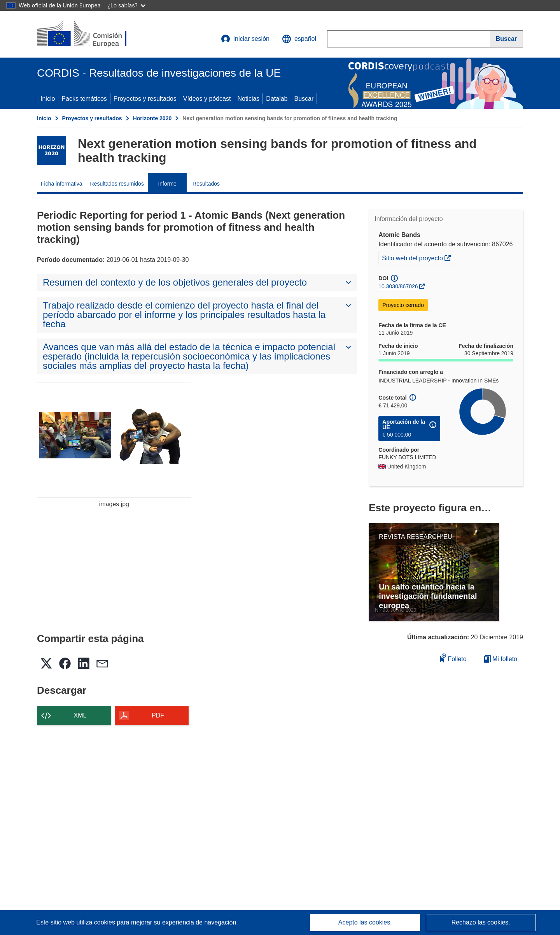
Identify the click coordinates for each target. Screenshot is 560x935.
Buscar (304, 99)
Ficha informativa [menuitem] (62, 184)
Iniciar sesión (245, 39)
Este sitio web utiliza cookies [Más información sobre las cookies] (76, 922)
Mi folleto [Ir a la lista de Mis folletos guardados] (501, 659)
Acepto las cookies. (365, 922)
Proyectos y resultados (145, 99)
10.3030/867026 (398, 286)
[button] (299, 39)
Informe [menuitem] (167, 184)
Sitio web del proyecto (418, 257)
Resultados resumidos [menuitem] (117, 184)
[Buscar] (507, 39)
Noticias (248, 99)
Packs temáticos (84, 99)
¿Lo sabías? (127, 5)
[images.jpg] (114, 440)
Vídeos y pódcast (207, 99)
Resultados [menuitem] (206, 184)
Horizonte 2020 (152, 118)
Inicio (48, 99)
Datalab (277, 99)
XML (80, 715)
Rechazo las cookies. (481, 922)
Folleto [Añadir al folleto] (453, 658)
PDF (158, 715)
